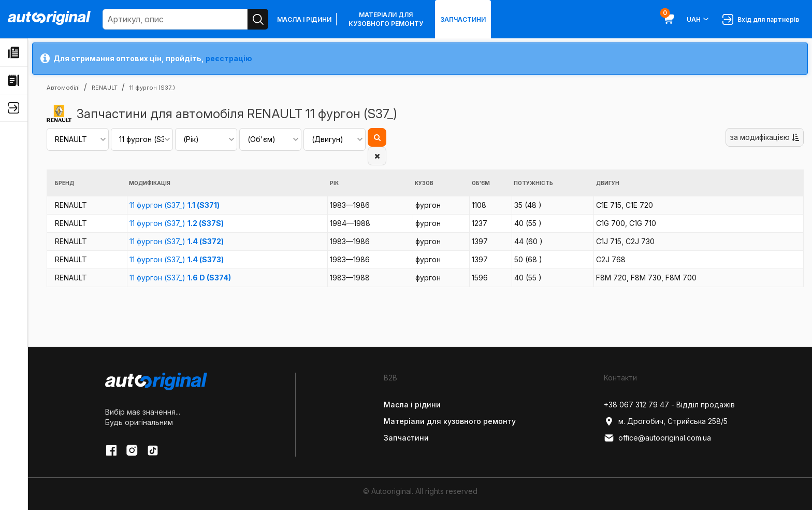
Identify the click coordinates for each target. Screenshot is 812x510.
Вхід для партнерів (761, 19)
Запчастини (463, 19)
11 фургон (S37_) (175, 205)
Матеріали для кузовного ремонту (386, 19)
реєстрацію (229, 58)
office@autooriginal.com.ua (657, 438)
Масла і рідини (304, 19)
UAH (698, 19)
